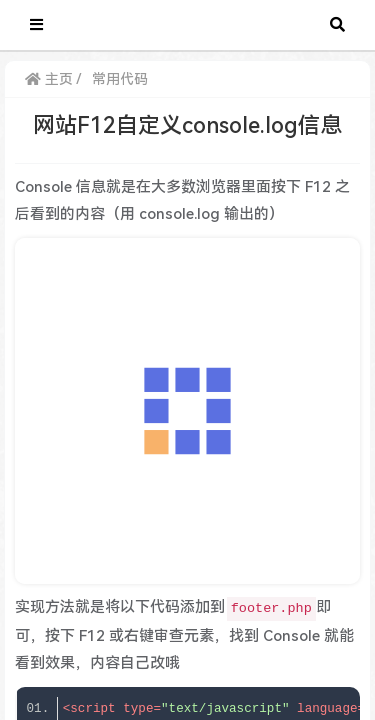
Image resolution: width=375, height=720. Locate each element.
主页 (49, 79)
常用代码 (120, 79)
